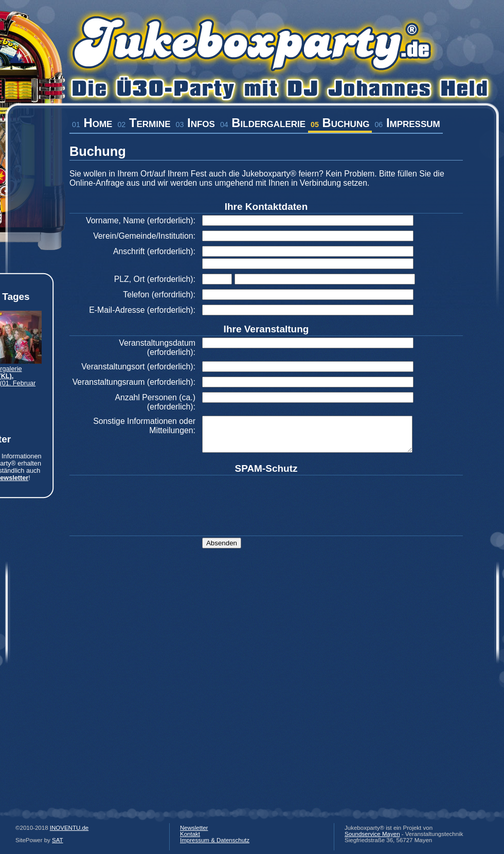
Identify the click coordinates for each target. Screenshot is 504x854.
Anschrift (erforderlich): (154, 251)
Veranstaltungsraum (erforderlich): (134, 382)
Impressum (407, 123)
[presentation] (280, 497)
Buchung (340, 123)
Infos (195, 123)
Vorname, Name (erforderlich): (141, 220)
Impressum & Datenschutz (215, 840)
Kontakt (190, 834)
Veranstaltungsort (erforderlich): (138, 367)
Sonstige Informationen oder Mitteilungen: (144, 426)
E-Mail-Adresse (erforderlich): (142, 310)
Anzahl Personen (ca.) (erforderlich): (155, 402)
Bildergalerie (263, 123)
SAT (58, 840)
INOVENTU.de (69, 828)
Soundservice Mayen (372, 834)
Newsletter (194, 828)
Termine (144, 123)
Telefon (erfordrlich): (159, 295)
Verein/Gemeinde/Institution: (144, 236)
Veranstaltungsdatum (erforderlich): (157, 348)
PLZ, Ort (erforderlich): (155, 279)
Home (92, 123)
